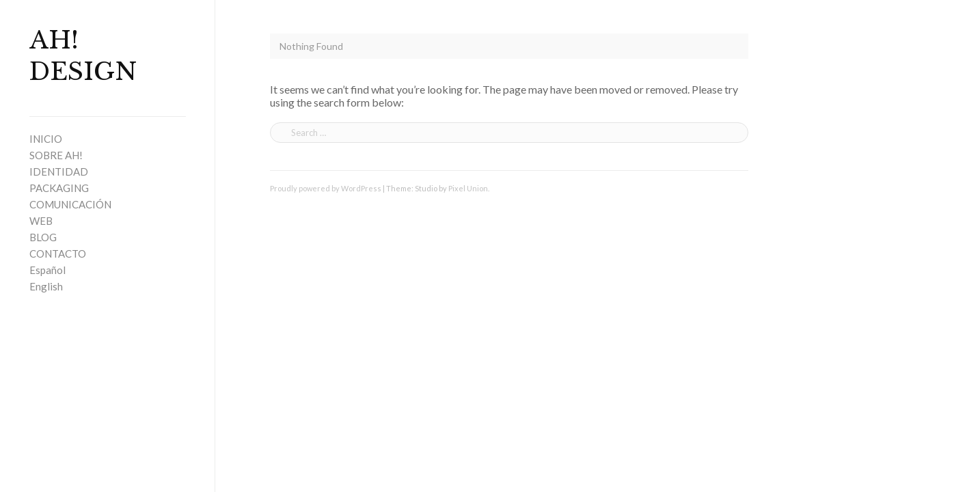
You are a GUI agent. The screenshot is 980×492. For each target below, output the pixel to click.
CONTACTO (58, 254)
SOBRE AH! (56, 155)
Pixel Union (468, 188)
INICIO (46, 139)
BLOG (43, 237)
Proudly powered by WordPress (326, 188)
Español (47, 270)
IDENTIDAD (59, 172)
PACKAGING (59, 188)
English (46, 286)
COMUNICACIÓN (70, 204)
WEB (41, 221)
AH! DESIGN (83, 56)
